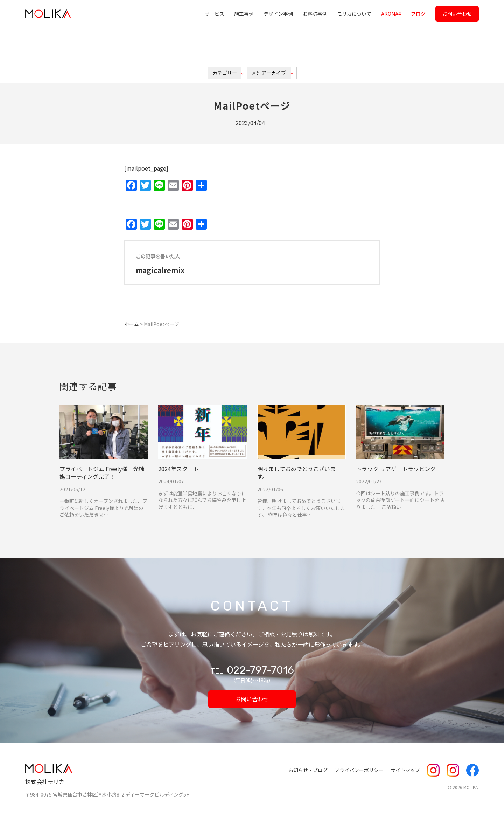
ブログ (418, 14)
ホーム (132, 324)
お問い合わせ (457, 14)
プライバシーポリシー (359, 770)
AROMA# (391, 14)
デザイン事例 (278, 14)
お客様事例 (315, 14)
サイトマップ (405, 770)
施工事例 (244, 14)
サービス (215, 14)
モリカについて (354, 14)
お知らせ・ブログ (308, 770)
